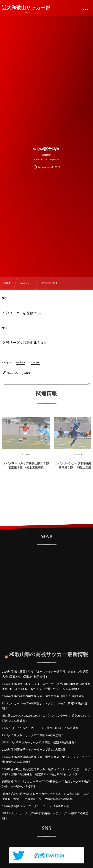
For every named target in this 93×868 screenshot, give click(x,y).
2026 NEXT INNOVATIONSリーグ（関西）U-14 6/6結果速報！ (42, 728)
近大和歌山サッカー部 (26, 8)
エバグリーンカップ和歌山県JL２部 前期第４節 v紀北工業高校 (26, 467)
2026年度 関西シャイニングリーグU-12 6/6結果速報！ (37, 806)
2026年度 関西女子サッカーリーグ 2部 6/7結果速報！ (35, 750)
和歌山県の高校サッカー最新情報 (49, 653)
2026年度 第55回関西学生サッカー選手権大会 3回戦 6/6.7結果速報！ (45, 696)
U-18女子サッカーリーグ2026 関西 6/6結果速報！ (33, 735)
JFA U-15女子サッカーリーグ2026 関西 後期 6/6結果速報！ (40, 742)
